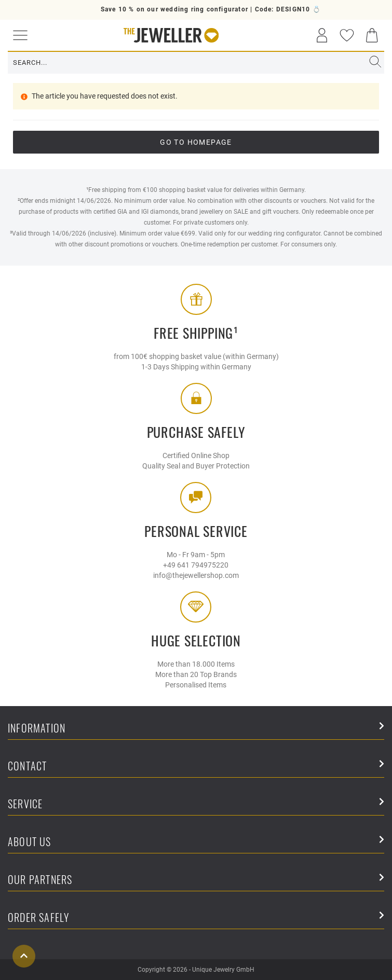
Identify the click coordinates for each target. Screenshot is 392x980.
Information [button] (196, 729)
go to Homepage (196, 142)
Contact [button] (196, 767)
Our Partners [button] (196, 880)
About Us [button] (196, 842)
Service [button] (196, 804)
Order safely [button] (196, 918)
